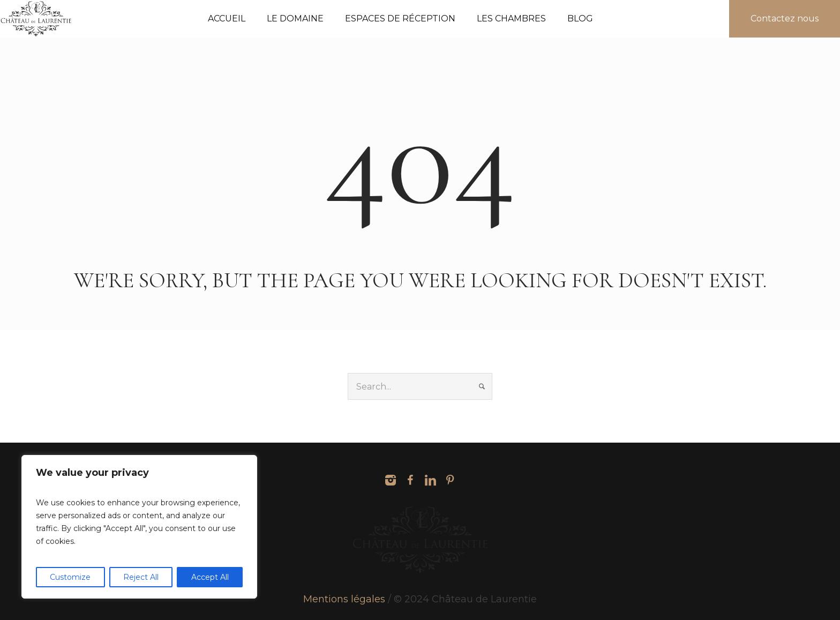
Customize (70, 577)
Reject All (141, 577)
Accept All (210, 577)
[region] (139, 527)
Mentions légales (344, 599)
